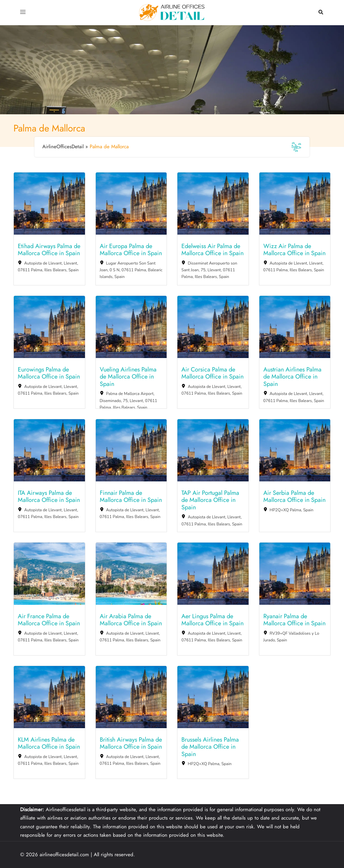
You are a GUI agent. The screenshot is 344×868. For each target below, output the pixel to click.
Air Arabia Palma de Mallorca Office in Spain (131, 620)
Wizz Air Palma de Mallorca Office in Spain (294, 250)
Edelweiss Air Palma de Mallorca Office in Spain (212, 250)
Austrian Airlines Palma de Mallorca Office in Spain (292, 377)
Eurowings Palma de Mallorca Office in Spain (49, 373)
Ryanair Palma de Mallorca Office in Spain (294, 620)
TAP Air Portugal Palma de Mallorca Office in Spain (210, 500)
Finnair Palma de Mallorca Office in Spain (131, 497)
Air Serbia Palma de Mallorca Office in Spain (294, 497)
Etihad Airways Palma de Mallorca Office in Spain (49, 250)
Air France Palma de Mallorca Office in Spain (49, 620)
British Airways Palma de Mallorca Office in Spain (131, 743)
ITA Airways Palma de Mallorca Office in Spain (49, 497)
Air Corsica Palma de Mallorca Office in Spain (212, 373)
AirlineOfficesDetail (63, 147)
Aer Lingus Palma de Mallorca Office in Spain (212, 620)
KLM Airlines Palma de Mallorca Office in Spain (49, 743)
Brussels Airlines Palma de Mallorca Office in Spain (210, 747)
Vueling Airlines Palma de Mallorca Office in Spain (128, 377)
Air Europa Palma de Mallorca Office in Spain (131, 250)
